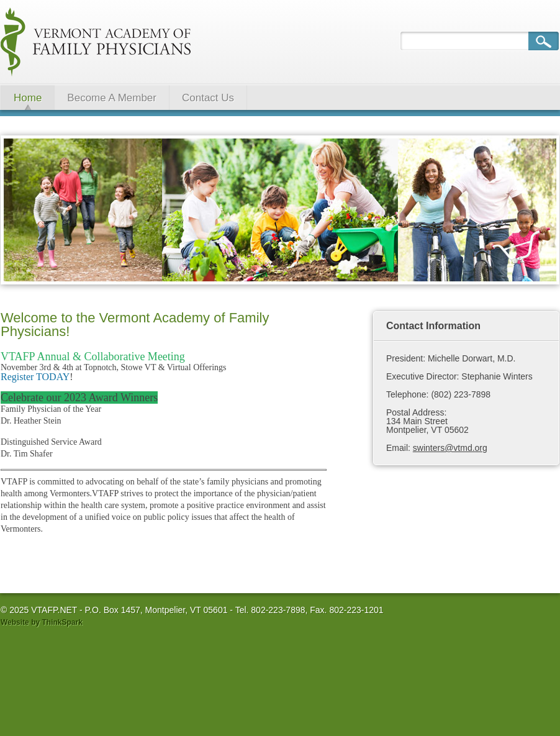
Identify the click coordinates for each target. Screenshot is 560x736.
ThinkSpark (62, 622)
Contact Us (208, 98)
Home (28, 98)
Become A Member (112, 98)
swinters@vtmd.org (450, 448)
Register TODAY (35, 377)
